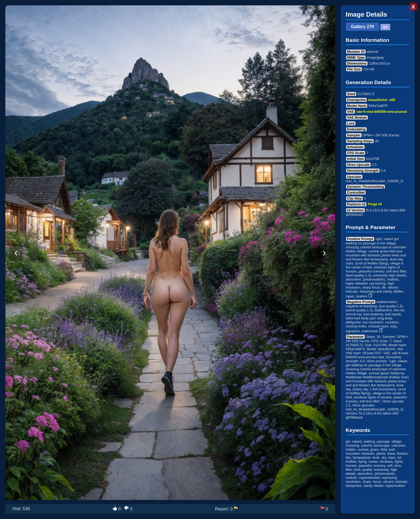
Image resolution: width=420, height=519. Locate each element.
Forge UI (375, 204)
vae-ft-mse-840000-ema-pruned (382, 112)
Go (385, 27)
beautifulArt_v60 (382, 100)
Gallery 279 (363, 27)
